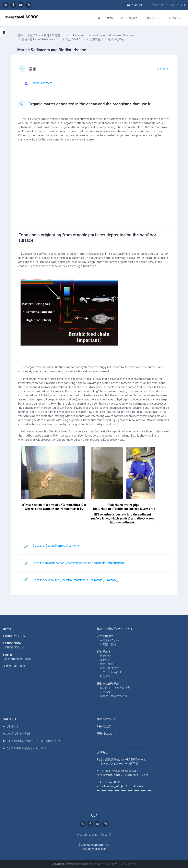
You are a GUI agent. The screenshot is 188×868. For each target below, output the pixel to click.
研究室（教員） (109, 644)
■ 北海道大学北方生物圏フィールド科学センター (33, 741)
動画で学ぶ (107, 676)
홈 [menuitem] (99, 18)
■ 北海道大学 (11, 726)
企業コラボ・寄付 (14, 666)
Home (7, 629)
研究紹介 (105, 656)
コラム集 (105, 692)
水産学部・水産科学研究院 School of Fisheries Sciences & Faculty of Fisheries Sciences (81, 35)
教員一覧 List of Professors (38, 39)
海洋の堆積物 (116, 39)
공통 (32, 69)
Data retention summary (94, 845)
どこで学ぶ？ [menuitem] (129, 18)
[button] (136, 5)
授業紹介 (105, 660)
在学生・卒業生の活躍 (113, 696)
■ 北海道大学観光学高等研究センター (26, 748)
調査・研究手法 (109, 668)
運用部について (107, 719)
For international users (17, 659)
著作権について (107, 734)
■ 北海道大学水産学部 (16, 734)
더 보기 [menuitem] (173, 18)
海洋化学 (98, 39)
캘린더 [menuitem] (111, 18)
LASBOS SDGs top (14, 647)
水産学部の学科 (109, 640)
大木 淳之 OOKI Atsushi (74, 39)
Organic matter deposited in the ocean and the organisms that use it (89, 104)
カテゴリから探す (111, 672)
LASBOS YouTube (14, 636)
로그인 (181, 5)
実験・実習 (107, 664)
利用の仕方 (104, 726)
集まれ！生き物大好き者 (115, 688)
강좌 (20, 35)
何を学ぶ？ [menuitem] (153, 18)
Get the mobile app (94, 849)
